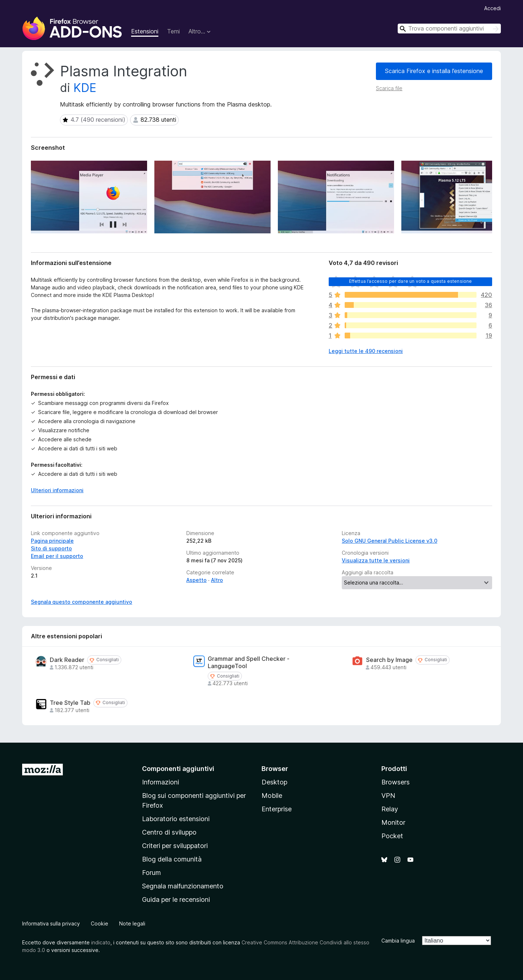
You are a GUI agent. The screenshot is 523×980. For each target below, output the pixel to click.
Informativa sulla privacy (51, 923)
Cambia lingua (398, 941)
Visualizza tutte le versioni (376, 560)
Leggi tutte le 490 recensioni (366, 351)
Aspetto (196, 580)
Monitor (393, 822)
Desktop (274, 782)
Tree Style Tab (70, 703)
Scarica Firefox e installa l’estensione (434, 71)
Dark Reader (67, 660)
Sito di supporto (51, 548)
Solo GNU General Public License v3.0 (390, 541)
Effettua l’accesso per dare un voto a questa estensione (411, 281)
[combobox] (449, 29)
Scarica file (389, 88)
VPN (388, 796)
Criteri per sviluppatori (175, 846)
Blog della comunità (172, 859)
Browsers (396, 782)
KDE (85, 88)
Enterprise (277, 809)
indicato (101, 942)
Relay (390, 809)
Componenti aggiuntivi (178, 769)
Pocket (392, 836)
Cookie (100, 923)
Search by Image (389, 660)
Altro (217, 580)
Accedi (492, 8)
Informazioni (161, 782)
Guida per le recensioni (176, 899)
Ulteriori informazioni (57, 490)
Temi (173, 31)
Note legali (132, 923)
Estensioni (145, 31)
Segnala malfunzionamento (183, 886)
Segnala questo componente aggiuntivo (82, 602)
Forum (151, 873)
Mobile (272, 796)
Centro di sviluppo (169, 832)
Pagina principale (52, 541)
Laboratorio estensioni (176, 819)
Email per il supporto (57, 556)
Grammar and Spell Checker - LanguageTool (249, 662)
